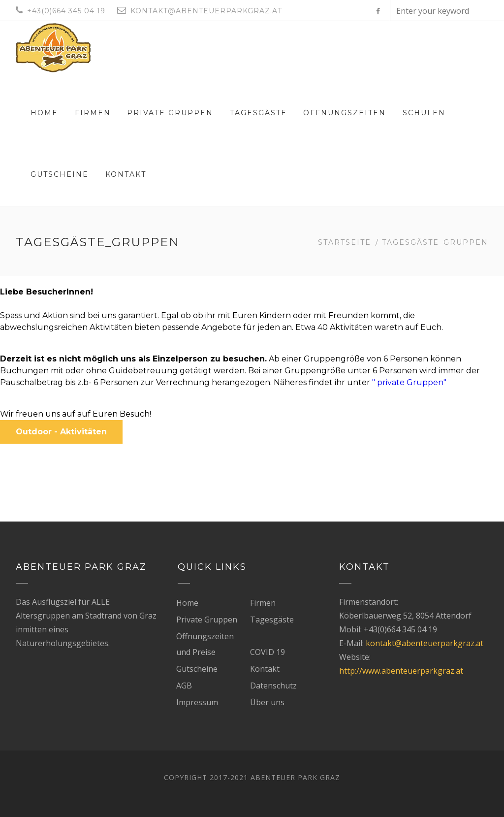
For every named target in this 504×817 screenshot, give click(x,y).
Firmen (93, 113)
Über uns (267, 702)
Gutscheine (60, 174)
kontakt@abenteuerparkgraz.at (425, 643)
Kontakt (126, 174)
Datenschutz (273, 686)
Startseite (345, 242)
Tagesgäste (258, 113)
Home (44, 113)
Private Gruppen (170, 113)
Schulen (424, 113)
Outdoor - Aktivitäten (61, 432)
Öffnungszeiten (345, 113)
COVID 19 (268, 652)
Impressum (197, 702)
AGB (184, 686)
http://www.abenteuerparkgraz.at (401, 671)
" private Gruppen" (410, 382)
